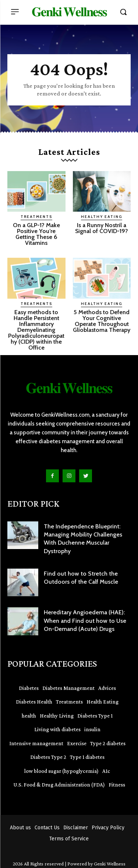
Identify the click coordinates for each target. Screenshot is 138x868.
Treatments (36, 217)
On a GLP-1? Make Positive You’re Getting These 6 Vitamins (36, 234)
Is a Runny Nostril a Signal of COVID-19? (102, 228)
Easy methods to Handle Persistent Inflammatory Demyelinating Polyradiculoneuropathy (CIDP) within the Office (36, 330)
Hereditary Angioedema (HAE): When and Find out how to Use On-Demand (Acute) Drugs (85, 621)
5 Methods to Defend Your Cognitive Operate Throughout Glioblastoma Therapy (102, 321)
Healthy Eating (102, 217)
